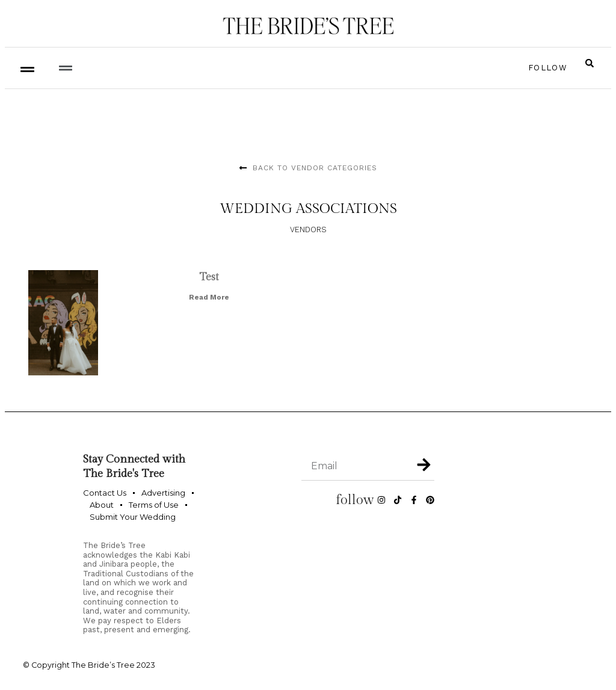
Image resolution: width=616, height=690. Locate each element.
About (102, 505)
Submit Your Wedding (133, 517)
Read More (209, 297)
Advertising (163, 493)
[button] (65, 68)
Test (209, 277)
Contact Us (105, 493)
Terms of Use (154, 505)
